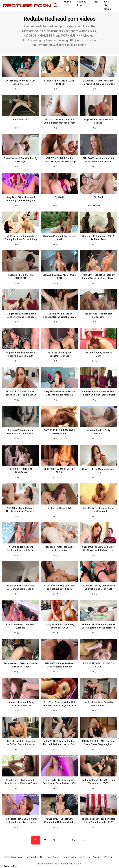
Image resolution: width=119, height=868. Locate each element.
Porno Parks (69, 850)
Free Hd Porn (11, 859)
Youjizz (97, 850)
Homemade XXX (34, 850)
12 (73, 833)
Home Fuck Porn (13, 850)
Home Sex (84, 850)
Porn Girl (109, 850)
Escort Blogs (52, 850)
